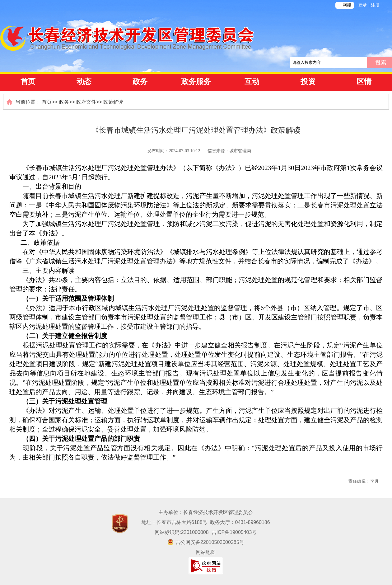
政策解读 (113, 102)
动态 (84, 82)
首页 (28, 82)
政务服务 (196, 82)
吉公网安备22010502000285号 (206, 542)
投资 (308, 82)
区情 (364, 82)
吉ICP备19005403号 (234, 532)
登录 (362, 5)
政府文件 (86, 102)
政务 (140, 82)
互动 (252, 82)
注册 (375, 5)
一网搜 (345, 5)
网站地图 (206, 552)
